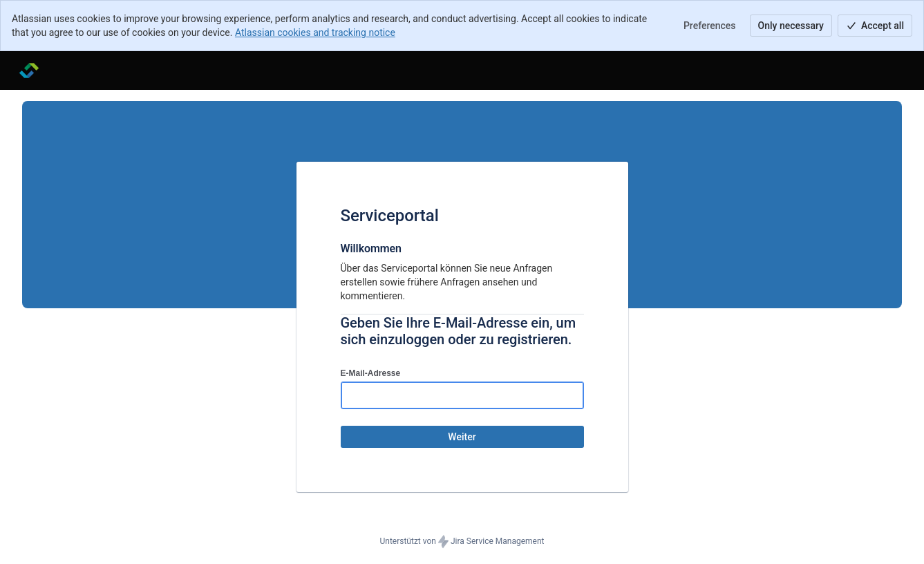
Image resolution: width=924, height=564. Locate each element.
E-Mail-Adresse (371, 373)
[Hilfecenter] (29, 70)
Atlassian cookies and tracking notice (315, 32)
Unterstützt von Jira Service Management (462, 542)
